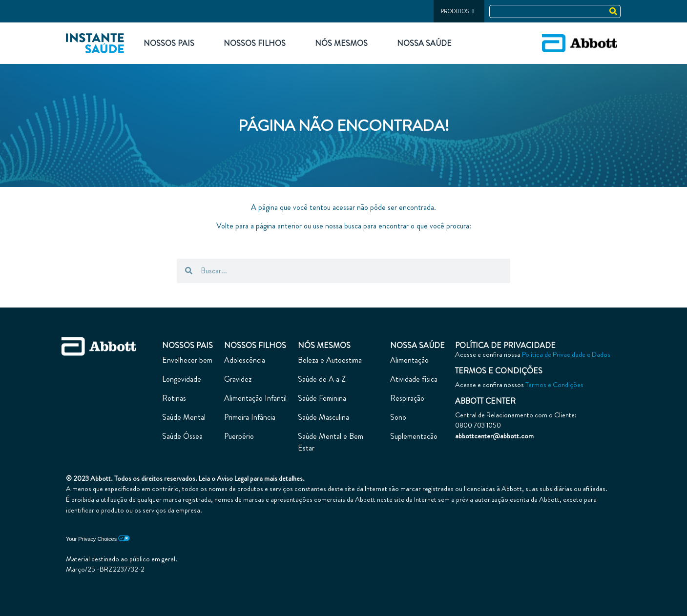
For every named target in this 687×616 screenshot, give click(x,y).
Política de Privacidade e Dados (566, 354)
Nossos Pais (169, 43)
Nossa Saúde (424, 43)
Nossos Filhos (255, 43)
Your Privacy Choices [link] (98, 539)
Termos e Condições (554, 385)
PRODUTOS (457, 11)
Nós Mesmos (341, 43)
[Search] (614, 11)
